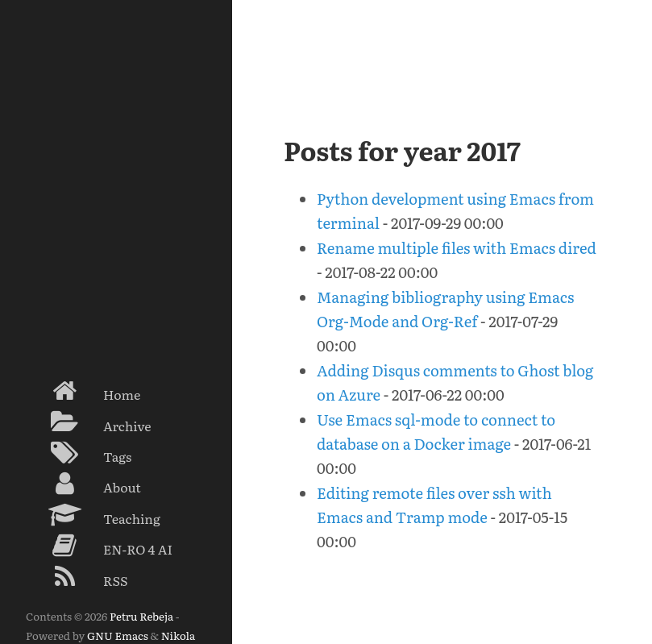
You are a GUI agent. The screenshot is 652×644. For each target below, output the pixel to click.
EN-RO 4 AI (99, 546)
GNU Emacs (118, 635)
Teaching (93, 515)
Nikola (178, 635)
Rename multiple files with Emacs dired (457, 247)
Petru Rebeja (141, 616)
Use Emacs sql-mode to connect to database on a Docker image (436, 431)
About (83, 484)
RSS (77, 577)
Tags (79, 453)
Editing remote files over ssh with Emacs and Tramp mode (434, 505)
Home (83, 391)
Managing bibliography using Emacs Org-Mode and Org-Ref (445, 309)
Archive (89, 422)
